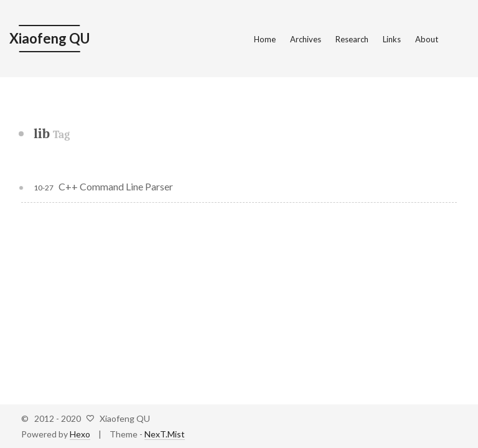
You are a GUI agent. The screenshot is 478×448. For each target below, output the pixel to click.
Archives (306, 39)
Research (352, 39)
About (427, 39)
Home (265, 39)
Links (392, 39)
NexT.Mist (165, 434)
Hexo (80, 434)
